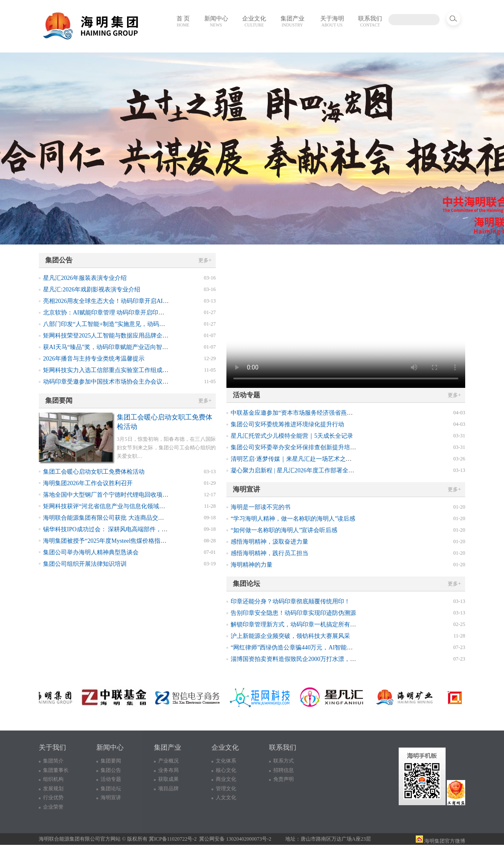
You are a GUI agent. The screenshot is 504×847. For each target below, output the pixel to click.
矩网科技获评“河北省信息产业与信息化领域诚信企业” (114, 506)
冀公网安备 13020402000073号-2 (235, 839)
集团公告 (111, 770)
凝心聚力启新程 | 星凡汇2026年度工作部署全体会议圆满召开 (310, 470)
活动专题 (111, 779)
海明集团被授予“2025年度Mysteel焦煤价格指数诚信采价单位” (124, 541)
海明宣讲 (111, 798)
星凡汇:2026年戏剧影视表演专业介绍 (92, 290)
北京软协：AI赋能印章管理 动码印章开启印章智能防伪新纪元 (125, 313)
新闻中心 (216, 21)
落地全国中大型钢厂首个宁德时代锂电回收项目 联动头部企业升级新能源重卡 (145, 495)
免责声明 (284, 779)
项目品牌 (168, 789)
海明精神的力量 (252, 565)
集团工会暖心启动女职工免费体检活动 (94, 472)
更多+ (205, 260)
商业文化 (226, 779)
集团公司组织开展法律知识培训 (85, 564)
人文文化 (226, 798)
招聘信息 (284, 770)
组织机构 (53, 779)
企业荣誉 (53, 807)
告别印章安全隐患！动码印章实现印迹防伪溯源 (293, 613)
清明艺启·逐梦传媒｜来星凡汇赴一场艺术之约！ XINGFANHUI (313, 459)
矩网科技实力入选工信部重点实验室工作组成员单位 (112, 370)
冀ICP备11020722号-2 (173, 839)
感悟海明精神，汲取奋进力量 (269, 542)
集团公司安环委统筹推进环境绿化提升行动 (287, 424)
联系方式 (284, 761)
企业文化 (254, 21)
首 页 (183, 21)
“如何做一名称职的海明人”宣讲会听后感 (284, 530)
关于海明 (332, 21)
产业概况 (168, 761)
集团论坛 (111, 789)
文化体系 (226, 761)
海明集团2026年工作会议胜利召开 (88, 483)
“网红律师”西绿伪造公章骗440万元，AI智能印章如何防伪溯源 (313, 648)
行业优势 (53, 798)
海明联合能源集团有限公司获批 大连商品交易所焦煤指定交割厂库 (130, 518)
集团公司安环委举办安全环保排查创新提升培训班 (296, 447)
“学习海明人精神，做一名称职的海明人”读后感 (293, 519)
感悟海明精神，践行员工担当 (269, 553)
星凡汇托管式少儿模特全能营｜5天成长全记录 (292, 436)
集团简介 (53, 761)
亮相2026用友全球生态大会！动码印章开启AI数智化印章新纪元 (127, 301)
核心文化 (226, 770)
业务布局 (168, 770)
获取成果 (168, 779)
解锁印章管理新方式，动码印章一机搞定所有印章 (296, 624)
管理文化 (226, 789)
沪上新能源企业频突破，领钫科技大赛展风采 (290, 636)
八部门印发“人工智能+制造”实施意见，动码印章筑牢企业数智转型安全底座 (143, 324)
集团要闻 (111, 761)
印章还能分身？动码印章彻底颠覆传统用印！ (290, 601)
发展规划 (53, 789)
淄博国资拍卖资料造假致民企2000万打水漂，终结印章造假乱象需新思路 (326, 659)
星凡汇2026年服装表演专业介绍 (85, 278)
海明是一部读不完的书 (261, 507)
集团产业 (293, 21)
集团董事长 (56, 770)
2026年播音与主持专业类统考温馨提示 (94, 359)
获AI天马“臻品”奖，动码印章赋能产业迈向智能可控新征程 (120, 347)
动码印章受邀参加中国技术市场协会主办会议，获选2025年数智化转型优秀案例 (148, 382)
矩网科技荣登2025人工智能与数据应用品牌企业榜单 (112, 336)
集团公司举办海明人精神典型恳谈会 (91, 552)
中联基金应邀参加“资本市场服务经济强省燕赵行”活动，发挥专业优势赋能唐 (332, 413)
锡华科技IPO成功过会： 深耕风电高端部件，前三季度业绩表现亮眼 (132, 529)
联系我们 (370, 21)
